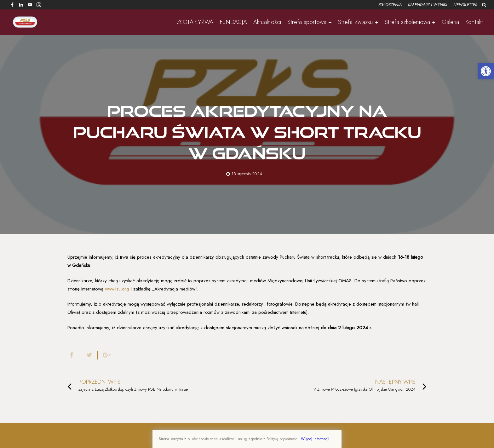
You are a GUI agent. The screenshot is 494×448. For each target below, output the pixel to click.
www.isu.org (117, 289)
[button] (486, 71)
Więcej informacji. (316, 439)
